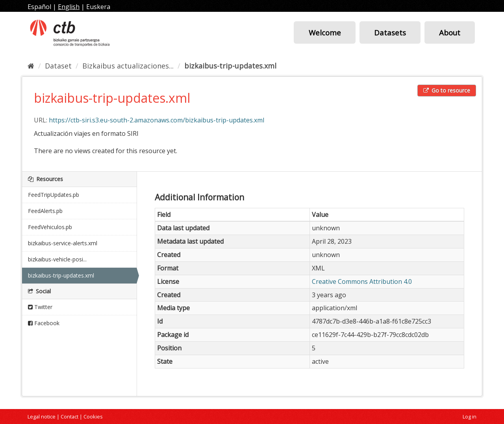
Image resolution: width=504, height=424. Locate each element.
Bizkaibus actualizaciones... (128, 66)
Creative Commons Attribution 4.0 (362, 281)
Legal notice (42, 417)
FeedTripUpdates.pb (54, 195)
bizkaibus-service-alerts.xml (63, 243)
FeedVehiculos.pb (50, 227)
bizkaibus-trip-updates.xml (230, 66)
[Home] (31, 66)
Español (39, 7)
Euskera (98, 7)
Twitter (40, 307)
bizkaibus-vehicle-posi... (57, 259)
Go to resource (447, 90)
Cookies (93, 417)
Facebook (44, 323)
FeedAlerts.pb (45, 211)
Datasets (390, 32)
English (69, 7)
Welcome (325, 32)
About (450, 32)
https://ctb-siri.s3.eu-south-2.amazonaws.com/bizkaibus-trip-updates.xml (157, 120)
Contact (69, 417)
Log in (470, 417)
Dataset (58, 66)
